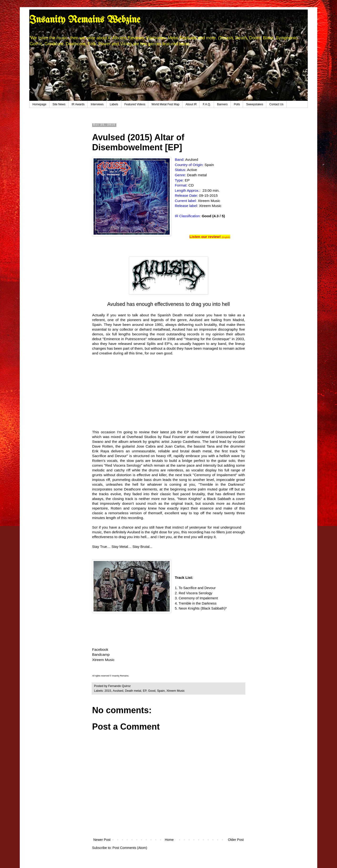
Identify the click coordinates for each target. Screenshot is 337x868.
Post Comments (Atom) (130, 848)
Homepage (39, 104)
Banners (222, 104)
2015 (108, 691)
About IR (191, 104)
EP (145, 691)
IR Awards (78, 104)
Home (169, 840)
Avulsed (118, 691)
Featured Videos (135, 104)
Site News (59, 104)
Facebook (100, 649)
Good (152, 691)
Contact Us (276, 104)
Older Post (236, 840)
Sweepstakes (255, 104)
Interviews (97, 104)
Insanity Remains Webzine (85, 20)
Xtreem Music (103, 660)
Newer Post (102, 840)
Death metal (133, 691)
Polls (237, 104)
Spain (161, 691)
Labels (114, 104)
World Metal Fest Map (165, 104)
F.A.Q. (207, 104)
